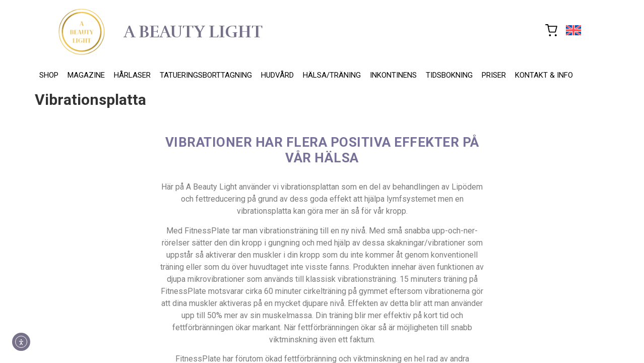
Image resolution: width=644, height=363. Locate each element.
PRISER (494, 75)
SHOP (49, 75)
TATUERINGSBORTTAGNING (206, 75)
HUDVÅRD (277, 75)
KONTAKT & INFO (544, 75)
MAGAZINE (86, 75)
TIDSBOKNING (449, 75)
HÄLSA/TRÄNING (332, 75)
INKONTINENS (393, 75)
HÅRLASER (132, 75)
